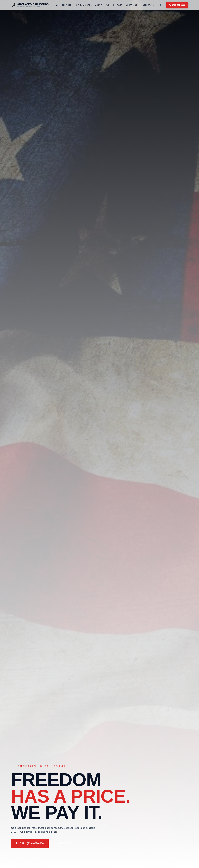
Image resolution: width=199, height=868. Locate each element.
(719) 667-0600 (177, 5)
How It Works (65, 843)
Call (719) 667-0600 (30, 843)
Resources (149, 5)
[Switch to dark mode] (161, 5)
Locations (132, 5)
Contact (118, 5)
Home (56, 5)
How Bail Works (83, 5)
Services (67, 5)
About (99, 5)
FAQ (108, 5)
